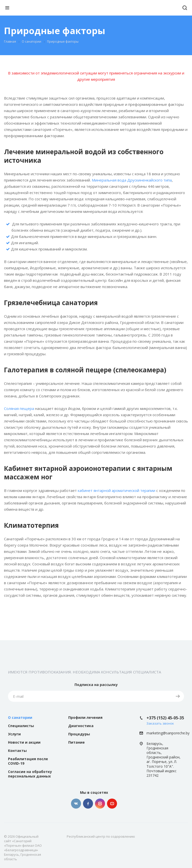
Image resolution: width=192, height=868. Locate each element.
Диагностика (81, 726)
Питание (76, 742)
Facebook (88, 804)
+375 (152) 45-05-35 (165, 718)
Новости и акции (24, 742)
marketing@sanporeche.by (168, 733)
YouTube (112, 804)
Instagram (100, 804)
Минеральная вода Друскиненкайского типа (132, 180)
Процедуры (79, 734)
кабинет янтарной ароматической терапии (116, 490)
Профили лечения (85, 717)
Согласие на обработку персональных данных (30, 774)
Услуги (14, 734)
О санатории (20, 717)
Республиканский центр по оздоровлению (101, 836)
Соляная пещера (19, 408)
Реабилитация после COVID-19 (28, 761)
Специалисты (21, 726)
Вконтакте (76, 804)
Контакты (17, 751)
